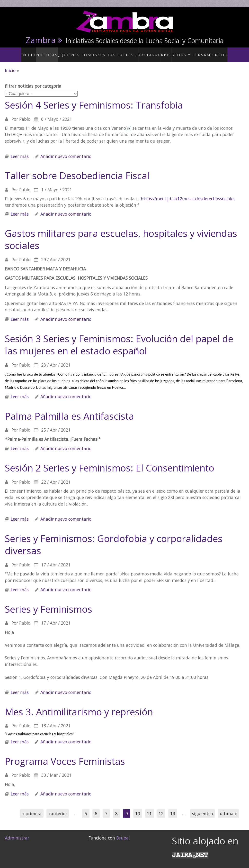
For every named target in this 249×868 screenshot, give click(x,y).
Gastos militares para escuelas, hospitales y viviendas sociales (121, 234)
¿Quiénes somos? (87, 52)
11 (149, 808)
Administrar (17, 833)
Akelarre (147, 52)
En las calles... (121, 52)
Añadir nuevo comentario (66, 151)
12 (161, 808)
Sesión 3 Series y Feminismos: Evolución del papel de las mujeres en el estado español (119, 339)
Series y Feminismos (49, 604)
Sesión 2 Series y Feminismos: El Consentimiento (110, 462)
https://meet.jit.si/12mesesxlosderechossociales (188, 193)
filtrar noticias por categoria (33, 81)
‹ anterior (58, 808)
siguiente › (203, 808)
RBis (165, 52)
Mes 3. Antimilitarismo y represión (79, 706)
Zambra (41, 40)
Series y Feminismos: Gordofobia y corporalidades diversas (114, 539)
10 (138, 808)
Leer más (20, 151)
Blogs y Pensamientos (195, 52)
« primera (32, 808)
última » (228, 808)
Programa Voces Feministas (65, 756)
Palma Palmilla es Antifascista (69, 411)
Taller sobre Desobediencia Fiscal (77, 170)
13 (173, 808)
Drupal (123, 833)
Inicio (39, 52)
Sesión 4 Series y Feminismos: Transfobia (94, 100)
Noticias (58, 52)
